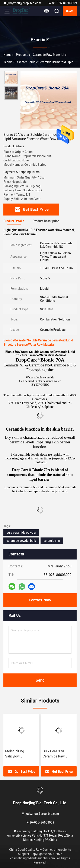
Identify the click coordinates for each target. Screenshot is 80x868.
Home (7, 55)
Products (22, 55)
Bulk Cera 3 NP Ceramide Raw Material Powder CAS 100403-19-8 (59, 754)
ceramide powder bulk (21, 541)
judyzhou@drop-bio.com (22, 3)
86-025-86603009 (62, 3)
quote (70, 11)
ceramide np (52, 541)
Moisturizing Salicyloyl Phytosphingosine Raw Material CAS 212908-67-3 (19, 754)
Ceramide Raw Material (49, 55)
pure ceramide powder (21, 533)
